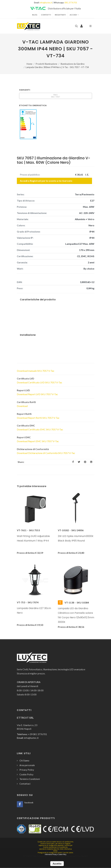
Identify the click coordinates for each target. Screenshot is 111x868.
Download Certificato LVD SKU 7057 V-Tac (40, 382)
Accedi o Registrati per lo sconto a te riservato (46, 181)
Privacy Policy (27, 770)
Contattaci (25, 784)
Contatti (46, 15)
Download (22, 406)
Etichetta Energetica (33, 105)
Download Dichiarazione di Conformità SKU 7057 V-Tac (46, 453)
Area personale (27, 765)
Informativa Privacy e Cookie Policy (56, 854)
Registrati (60, 15)
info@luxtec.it (46, 3)
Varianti (25, 90)
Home (29, 64)
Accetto (57, 864)
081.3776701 (71, 3)
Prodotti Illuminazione (46, 64)
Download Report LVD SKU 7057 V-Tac (37, 394)
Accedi (74, 15)
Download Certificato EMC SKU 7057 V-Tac (40, 429)
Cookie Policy (26, 774)
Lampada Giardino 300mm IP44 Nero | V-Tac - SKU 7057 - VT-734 (57, 67)
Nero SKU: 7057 (56, 96)
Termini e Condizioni (30, 779)
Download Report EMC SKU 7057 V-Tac (38, 441)
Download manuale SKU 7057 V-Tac (36, 371)
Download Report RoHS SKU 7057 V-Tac (38, 418)
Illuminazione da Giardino (73, 64)
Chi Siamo (24, 761)
